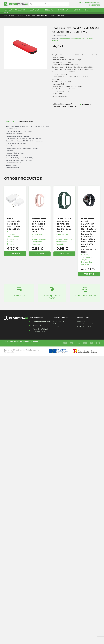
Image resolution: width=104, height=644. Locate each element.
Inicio (6, 15)
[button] (44, 29)
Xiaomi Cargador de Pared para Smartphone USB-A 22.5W (14, 224)
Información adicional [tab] (26, 121)
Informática (12, 15)
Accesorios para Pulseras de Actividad (38, 237)
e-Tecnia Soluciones (30, 342)
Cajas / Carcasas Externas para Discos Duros (72, 38)
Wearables (36, 244)
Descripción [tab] (10, 121)
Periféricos (20, 15)
